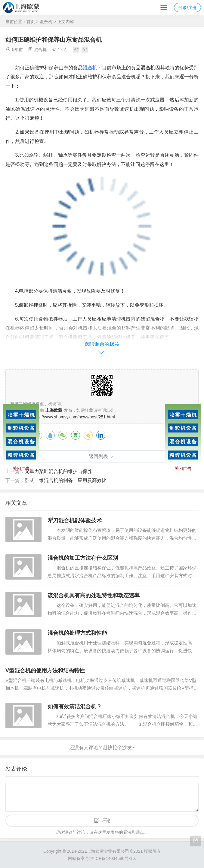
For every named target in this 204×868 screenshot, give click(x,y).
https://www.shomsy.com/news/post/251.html (73, 417)
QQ (50, 435)
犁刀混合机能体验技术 (75, 520)
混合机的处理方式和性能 (77, 633)
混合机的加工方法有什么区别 (83, 558)
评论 (106, 820)
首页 (31, 22)
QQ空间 (88, 435)
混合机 (46, 22)
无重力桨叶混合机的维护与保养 (58, 471)
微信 (63, 435)
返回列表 (98, 456)
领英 (101, 435)
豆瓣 (76, 435)
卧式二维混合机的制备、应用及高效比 (66, 480)
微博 (38, 435)
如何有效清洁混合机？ (75, 707)
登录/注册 (187, 8)
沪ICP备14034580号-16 (113, 858)
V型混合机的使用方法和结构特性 (45, 671)
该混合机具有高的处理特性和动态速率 (94, 595)
